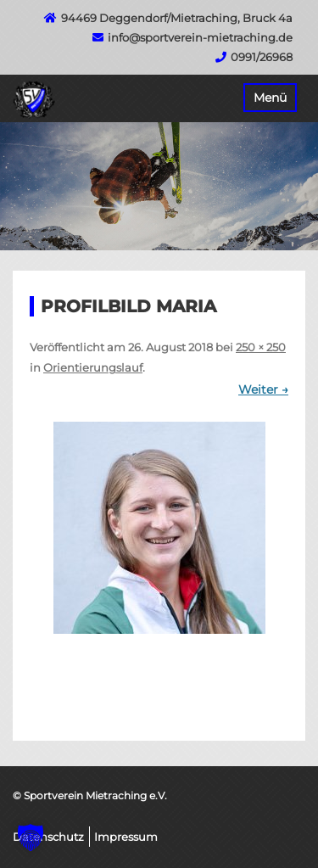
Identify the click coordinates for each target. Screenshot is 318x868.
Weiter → (263, 389)
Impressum (126, 837)
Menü (270, 98)
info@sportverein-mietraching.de (200, 37)
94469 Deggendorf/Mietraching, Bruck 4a (177, 18)
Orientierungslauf (93, 367)
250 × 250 (261, 347)
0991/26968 (262, 57)
